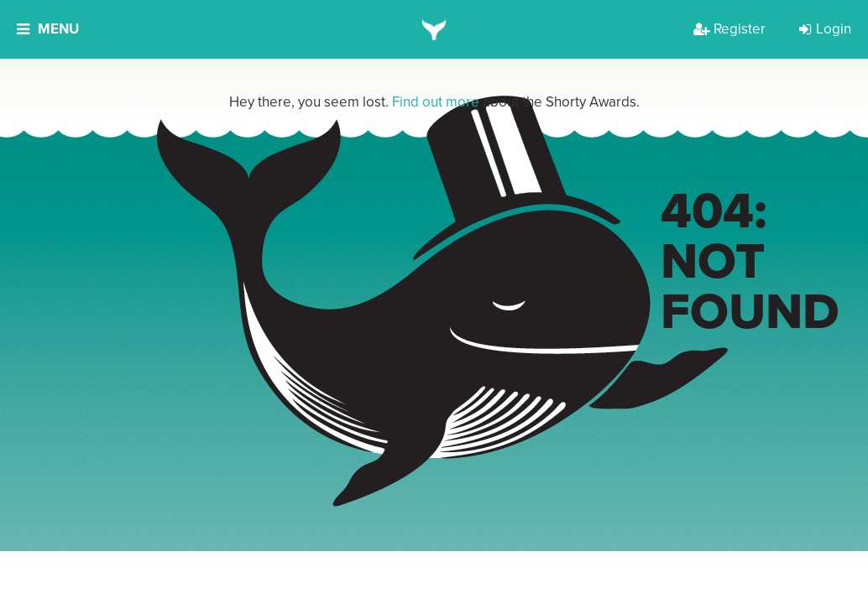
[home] (434, 29)
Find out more (436, 102)
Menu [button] (48, 29)
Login (825, 29)
